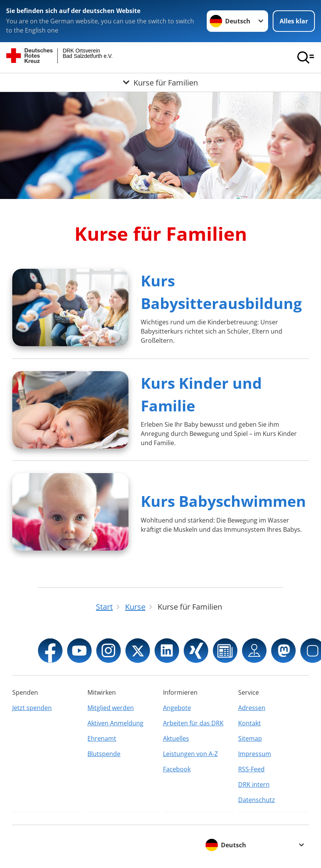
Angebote (177, 708)
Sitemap (250, 738)
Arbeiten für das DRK (193, 723)
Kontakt (249, 723)
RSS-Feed (251, 769)
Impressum (255, 754)
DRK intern (254, 784)
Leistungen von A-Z (190, 754)
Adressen (252, 708)
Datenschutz (257, 800)
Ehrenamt (102, 738)
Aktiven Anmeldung (115, 723)
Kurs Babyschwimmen (223, 501)
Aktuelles (176, 738)
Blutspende (104, 754)
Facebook (177, 769)
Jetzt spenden (32, 708)
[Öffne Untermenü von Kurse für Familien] (160, 82)
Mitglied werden (111, 708)
